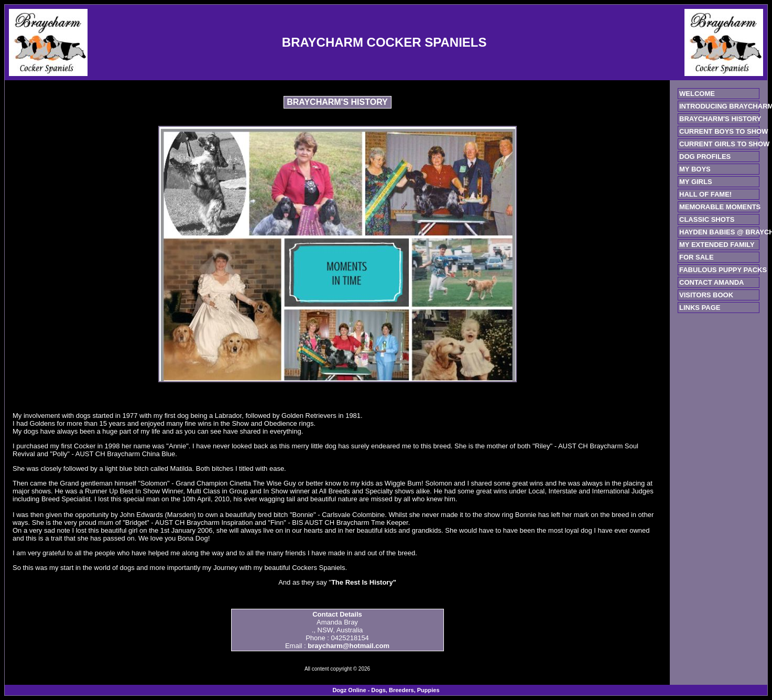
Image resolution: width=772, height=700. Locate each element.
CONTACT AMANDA (711, 282)
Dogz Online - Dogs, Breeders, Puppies (386, 690)
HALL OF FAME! (705, 194)
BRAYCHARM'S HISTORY (720, 119)
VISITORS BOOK (706, 295)
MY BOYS (695, 169)
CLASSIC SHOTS (707, 219)
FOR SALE (697, 257)
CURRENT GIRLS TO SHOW (724, 144)
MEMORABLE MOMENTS (720, 207)
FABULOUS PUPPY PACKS (723, 270)
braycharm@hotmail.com (349, 646)
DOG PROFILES (705, 157)
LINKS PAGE (700, 308)
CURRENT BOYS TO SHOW (724, 131)
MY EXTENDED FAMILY (717, 245)
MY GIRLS (696, 182)
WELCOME (697, 94)
